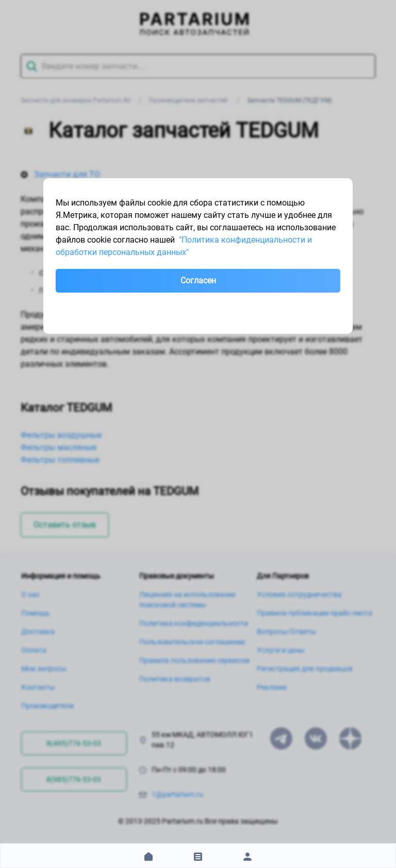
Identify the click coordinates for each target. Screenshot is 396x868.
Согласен (198, 280)
